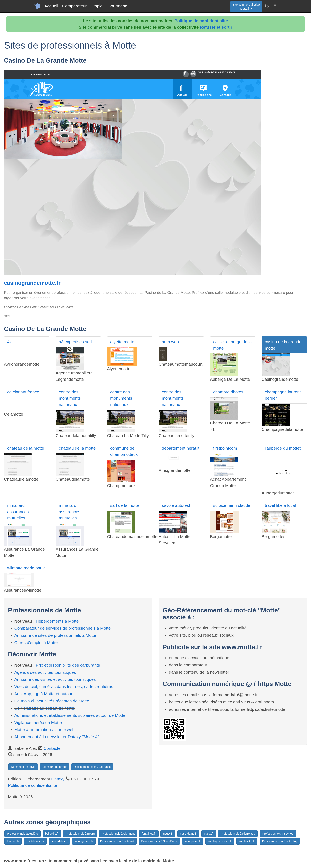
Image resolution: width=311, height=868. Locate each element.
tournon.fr (13, 841)
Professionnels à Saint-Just (117, 841)
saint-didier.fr (59, 841)
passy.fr (209, 834)
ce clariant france (23, 392)
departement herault (181, 448)
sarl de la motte (125, 505)
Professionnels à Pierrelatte (238, 834)
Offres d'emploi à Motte (36, 642)
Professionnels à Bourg (80, 834)
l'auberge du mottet (283, 448)
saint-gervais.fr (84, 841)
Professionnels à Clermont (118, 834)
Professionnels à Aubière (23, 834)
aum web (170, 342)
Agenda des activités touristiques (45, 672)
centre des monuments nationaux (70, 398)
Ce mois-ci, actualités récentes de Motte (52, 701)
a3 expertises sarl (75, 342)
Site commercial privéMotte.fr (246, 7)
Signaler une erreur (55, 767)
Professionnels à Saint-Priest (159, 841)
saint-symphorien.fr (220, 841)
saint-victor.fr (247, 841)
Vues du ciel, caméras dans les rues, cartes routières (64, 687)
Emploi (97, 6)
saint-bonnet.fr (35, 841)
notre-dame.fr (188, 834)
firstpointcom (225, 448)
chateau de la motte (26, 448)
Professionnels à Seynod (278, 834)
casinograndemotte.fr (32, 283)
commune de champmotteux (124, 451)
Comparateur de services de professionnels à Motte (63, 628)
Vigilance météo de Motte (38, 722)
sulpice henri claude (232, 505)
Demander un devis (23, 767)
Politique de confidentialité (201, 21)
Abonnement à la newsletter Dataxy (57, 737)
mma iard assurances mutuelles (18, 512)
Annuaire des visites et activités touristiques (55, 679)
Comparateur (74, 6)
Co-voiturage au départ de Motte (45, 708)
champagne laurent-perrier (283, 395)
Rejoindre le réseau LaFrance (92, 767)
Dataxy (58, 779)
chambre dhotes (228, 392)
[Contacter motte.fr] (275, 6)
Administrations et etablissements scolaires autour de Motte (70, 715)
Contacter (53, 748)
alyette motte (122, 342)
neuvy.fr (168, 834)
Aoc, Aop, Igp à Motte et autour (43, 694)
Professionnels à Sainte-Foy (280, 841)
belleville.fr (52, 834)
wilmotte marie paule (27, 568)
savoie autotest (176, 505)
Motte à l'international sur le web (45, 729)
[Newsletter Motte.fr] (267, 6)
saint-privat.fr (193, 841)
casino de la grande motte (283, 345)
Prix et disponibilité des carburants (68, 665)
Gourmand (117, 6)
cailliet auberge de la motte (233, 345)
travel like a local (280, 505)
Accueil (51, 6)
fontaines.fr (149, 834)
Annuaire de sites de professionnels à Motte (55, 635)
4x (9, 342)
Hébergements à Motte (57, 621)
